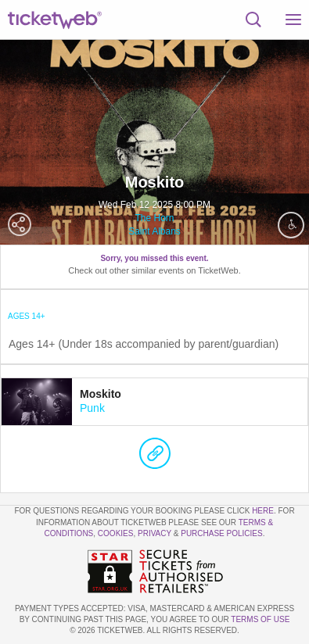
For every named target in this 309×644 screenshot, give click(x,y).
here (263, 511)
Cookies (116, 533)
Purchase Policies (221, 533)
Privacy (154, 533)
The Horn (154, 218)
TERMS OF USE (260, 619)
